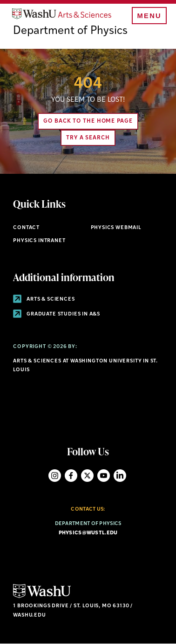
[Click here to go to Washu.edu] (42, 597)
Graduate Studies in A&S (57, 314)
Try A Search (88, 138)
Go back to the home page (88, 121)
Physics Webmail (116, 228)
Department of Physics (70, 31)
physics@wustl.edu (88, 533)
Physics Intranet (39, 241)
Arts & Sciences (44, 299)
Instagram (55, 476)
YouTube (104, 476)
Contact (26, 228)
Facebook (71, 476)
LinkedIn (120, 476)
